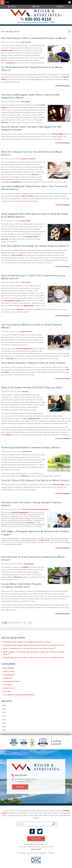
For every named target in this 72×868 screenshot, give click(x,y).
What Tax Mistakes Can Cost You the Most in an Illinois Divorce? (29, 649)
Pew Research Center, (13, 301)
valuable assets (7, 50)
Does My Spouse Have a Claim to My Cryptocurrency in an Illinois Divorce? (34, 657)
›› (30, 623)
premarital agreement (20, 512)
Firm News (7, 685)
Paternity (25, 391)
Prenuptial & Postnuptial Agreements (35, 509)
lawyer (8, 435)
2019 (4, 730)
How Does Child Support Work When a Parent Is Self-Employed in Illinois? (34, 645)
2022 (4, 720)
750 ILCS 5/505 (58, 134)
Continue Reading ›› (63, 86)
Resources (21, 853)
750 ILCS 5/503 (27, 196)
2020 (4, 727)
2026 (4, 705)
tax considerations (14, 182)
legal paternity (34, 419)
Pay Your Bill (36, 839)
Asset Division (26, 42)
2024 (4, 712)
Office (60, 7)
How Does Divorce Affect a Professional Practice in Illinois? (27, 642)
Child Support (26, 102)
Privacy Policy (32, 853)
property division (33, 237)
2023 (4, 716)
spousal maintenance (24, 349)
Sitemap (51, 853)
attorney (10, 63)
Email (36, 7)
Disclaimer (43, 853)
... (27, 623)
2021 (4, 723)
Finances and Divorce (28, 159)
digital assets (29, 306)
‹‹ (3, 623)
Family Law (8, 678)
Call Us (12, 7)
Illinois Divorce (27, 332)
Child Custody (9, 671)
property (25, 567)
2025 (4, 709)
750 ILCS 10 (45, 540)
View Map (20, 787)
